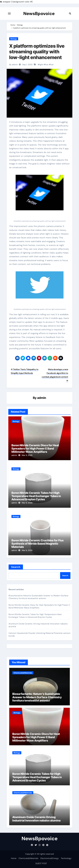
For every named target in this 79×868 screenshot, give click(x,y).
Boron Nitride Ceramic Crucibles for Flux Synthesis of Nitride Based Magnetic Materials (38, 544)
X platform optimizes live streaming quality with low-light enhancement (37, 52)
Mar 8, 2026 (27, 503)
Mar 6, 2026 (27, 550)
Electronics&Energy (50, 858)
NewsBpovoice (39, 14)
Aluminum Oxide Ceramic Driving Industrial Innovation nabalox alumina (36, 819)
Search (16, 567)
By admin (13, 65)
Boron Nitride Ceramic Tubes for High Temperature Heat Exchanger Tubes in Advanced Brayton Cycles (36, 496)
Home (14, 858)
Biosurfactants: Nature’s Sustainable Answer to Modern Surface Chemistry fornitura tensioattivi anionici (38, 597)
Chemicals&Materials (23, 673)
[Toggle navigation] (9, 14)
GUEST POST (41, 863)
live (47, 65)
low (52, 65)
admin (42, 398)
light (41, 65)
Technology (66, 858)
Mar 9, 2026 (27, 455)
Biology (14, 39)
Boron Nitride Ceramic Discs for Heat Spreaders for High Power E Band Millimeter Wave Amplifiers (35, 449)
